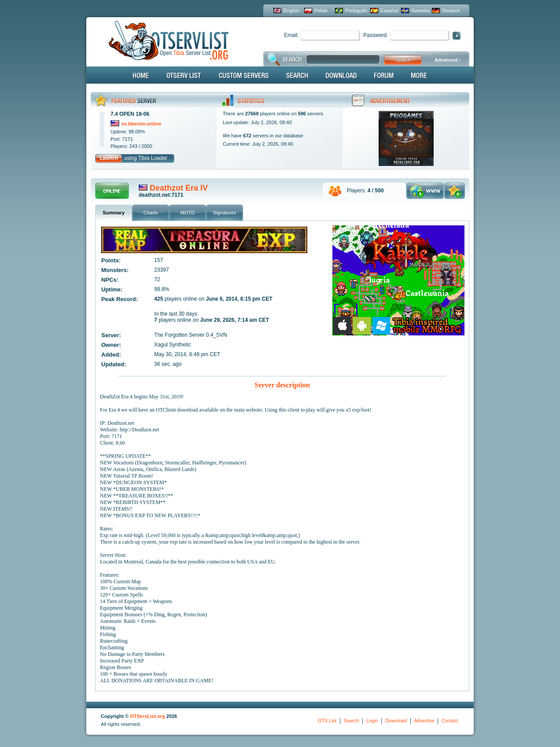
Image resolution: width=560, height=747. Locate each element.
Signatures (225, 213)
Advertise (424, 721)
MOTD (188, 213)
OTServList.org (147, 716)
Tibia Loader (153, 158)
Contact (450, 721)
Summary (114, 213)
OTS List (327, 721)
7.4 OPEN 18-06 (130, 114)
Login (372, 721)
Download (396, 721)
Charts (151, 213)
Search (352, 721)
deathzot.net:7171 (161, 195)
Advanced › (448, 60)
